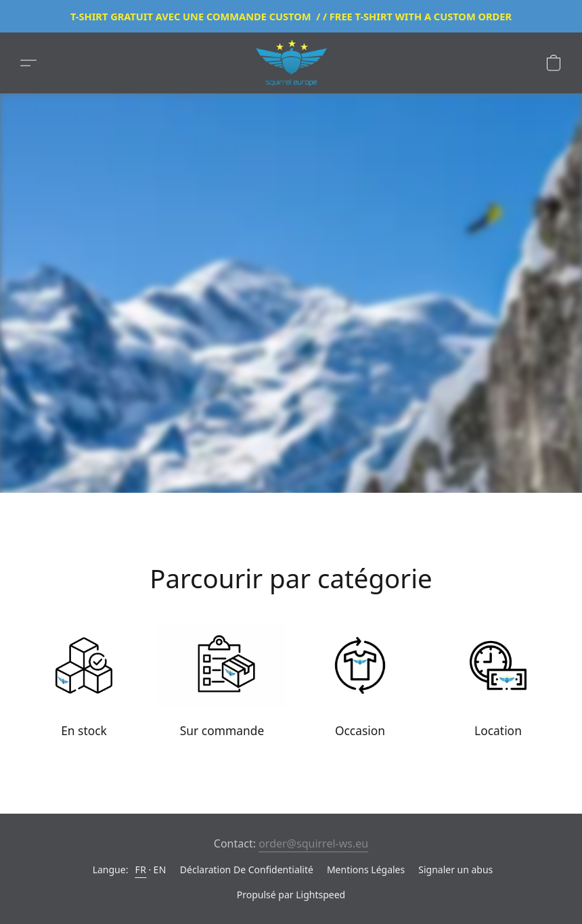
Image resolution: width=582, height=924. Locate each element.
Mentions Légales (366, 870)
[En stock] (84, 684)
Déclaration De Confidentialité (247, 870)
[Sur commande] (222, 684)
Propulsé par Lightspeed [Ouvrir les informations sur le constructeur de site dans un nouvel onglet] (291, 895)
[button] (291, 63)
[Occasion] (360, 684)
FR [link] (140, 870)
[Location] (498, 684)
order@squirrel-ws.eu (313, 843)
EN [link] (159, 870)
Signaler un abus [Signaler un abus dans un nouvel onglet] (455, 870)
